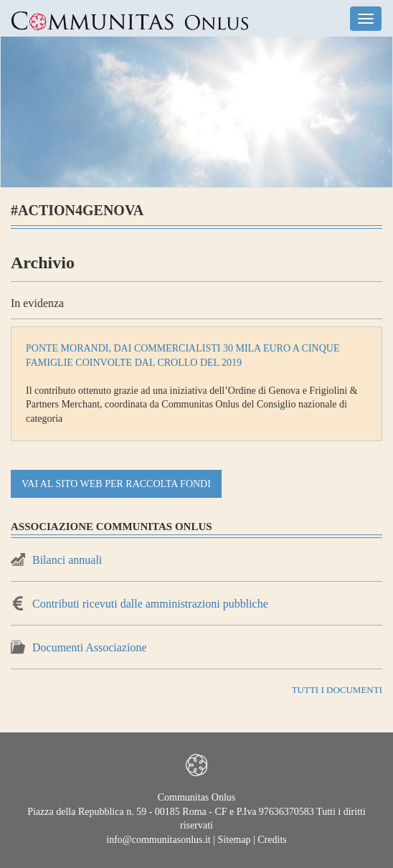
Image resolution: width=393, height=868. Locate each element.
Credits (272, 840)
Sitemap (235, 840)
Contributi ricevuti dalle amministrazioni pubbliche (150, 604)
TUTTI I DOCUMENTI (337, 690)
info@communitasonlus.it (158, 840)
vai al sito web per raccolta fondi (116, 484)
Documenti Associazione (90, 647)
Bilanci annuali (67, 560)
